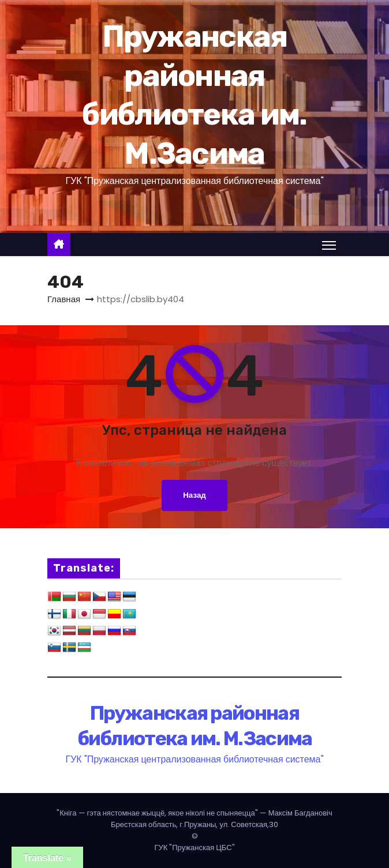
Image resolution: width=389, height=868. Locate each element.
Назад (194, 495)
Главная (64, 299)
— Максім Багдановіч (194, 813)
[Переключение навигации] (329, 245)
